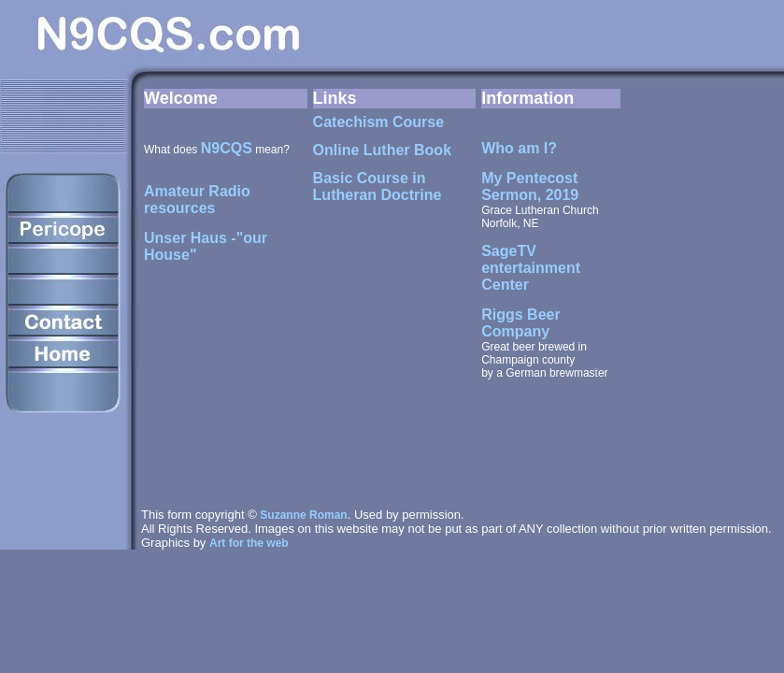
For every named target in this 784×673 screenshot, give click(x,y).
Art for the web (249, 543)
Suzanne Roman (303, 515)
